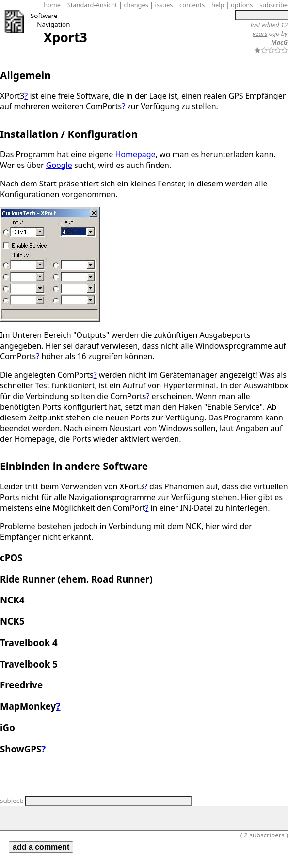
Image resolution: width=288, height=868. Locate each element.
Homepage (135, 154)
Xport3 (65, 37)
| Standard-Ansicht (89, 5)
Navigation (53, 24)
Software (44, 16)
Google (59, 165)
